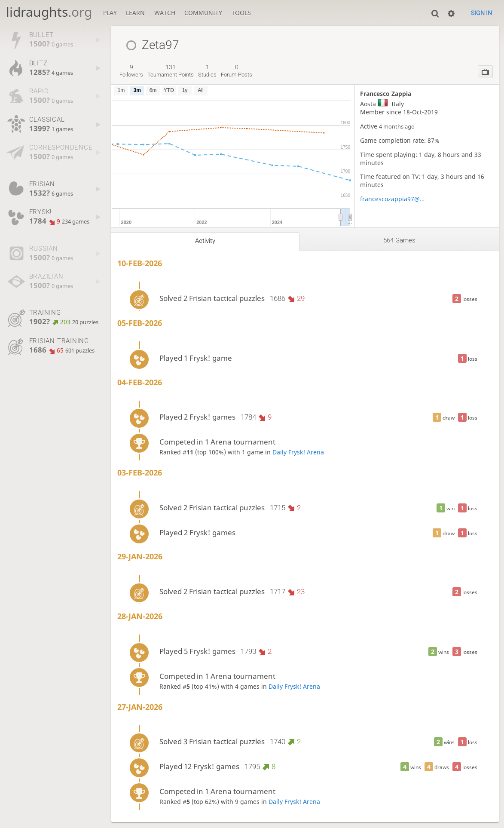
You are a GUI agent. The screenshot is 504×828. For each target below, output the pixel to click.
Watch (165, 13)
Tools (241, 13)
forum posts (237, 71)
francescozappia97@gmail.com (394, 199)
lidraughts (49, 12)
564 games (399, 240)
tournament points (171, 71)
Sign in (481, 13)
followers (131, 71)
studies (207, 71)
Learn (135, 13)
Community (203, 13)
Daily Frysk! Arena (298, 452)
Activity (205, 241)
